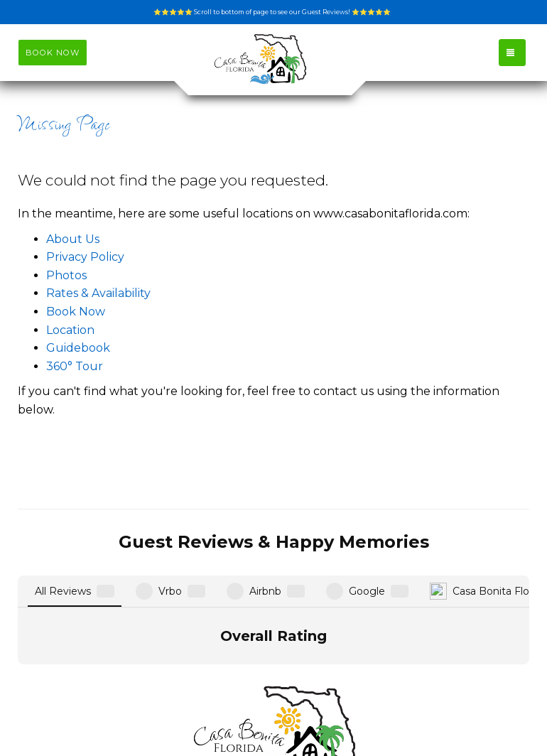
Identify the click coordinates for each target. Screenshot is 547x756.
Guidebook (78, 348)
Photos (66, 275)
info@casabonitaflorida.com (273, 676)
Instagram (361, 712)
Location (70, 330)
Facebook (279, 712)
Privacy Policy (85, 257)
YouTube (439, 712)
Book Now (76, 312)
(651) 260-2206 (273, 694)
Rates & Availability (98, 293)
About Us (73, 239)
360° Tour (75, 366)
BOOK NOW (53, 53)
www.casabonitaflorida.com (154, 712)
